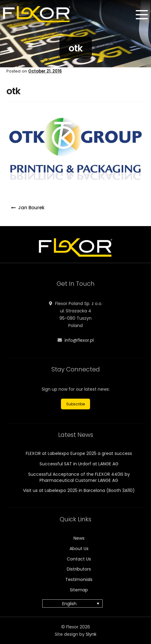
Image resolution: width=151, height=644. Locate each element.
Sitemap (79, 590)
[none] (75, 603)
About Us (79, 549)
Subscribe (75, 404)
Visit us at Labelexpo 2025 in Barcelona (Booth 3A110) (79, 490)
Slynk (91, 634)
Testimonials (79, 579)
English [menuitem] (69, 604)
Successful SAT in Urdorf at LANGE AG (79, 464)
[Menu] (142, 15)
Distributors (79, 569)
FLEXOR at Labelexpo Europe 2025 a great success (79, 453)
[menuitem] (72, 603)
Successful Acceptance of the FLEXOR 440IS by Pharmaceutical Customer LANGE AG (79, 477)
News (79, 538)
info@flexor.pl (79, 340)
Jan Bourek (31, 208)
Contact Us (79, 559)
